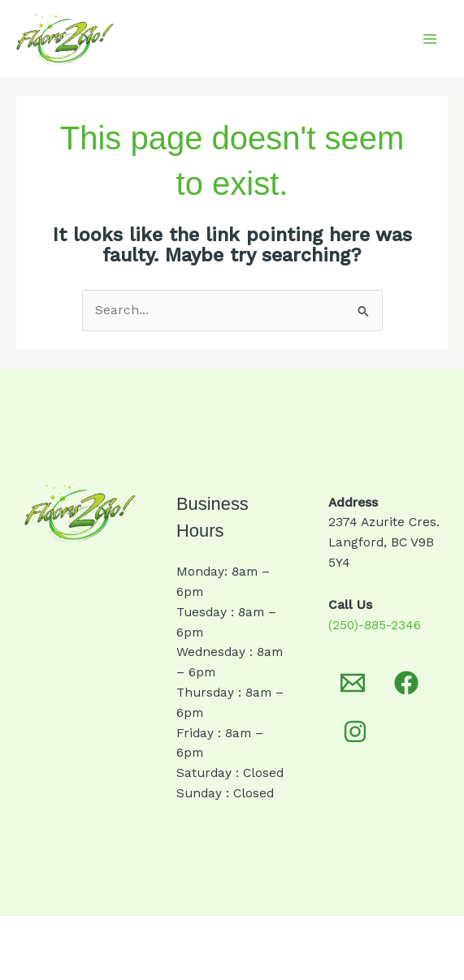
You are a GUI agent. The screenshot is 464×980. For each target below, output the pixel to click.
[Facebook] (406, 683)
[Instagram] (355, 732)
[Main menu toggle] (430, 39)
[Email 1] (353, 683)
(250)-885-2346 (375, 625)
